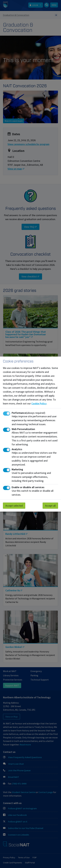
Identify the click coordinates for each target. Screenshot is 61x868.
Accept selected (14, 505)
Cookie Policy (39, 403)
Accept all (50, 505)
